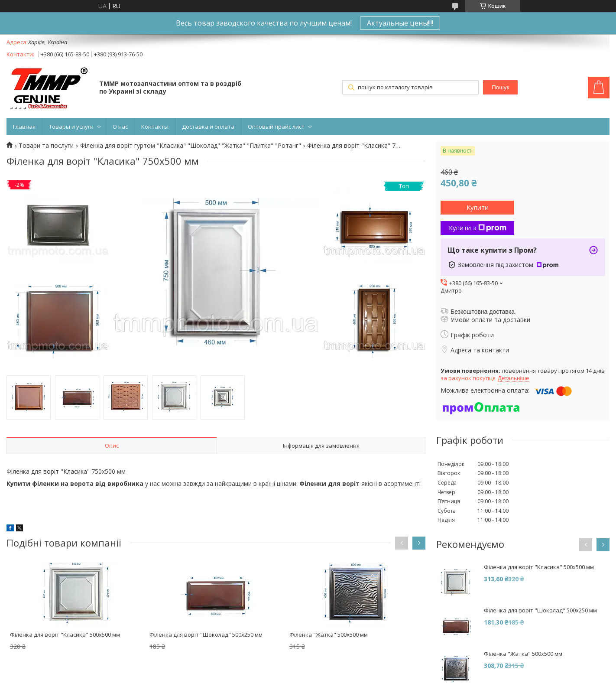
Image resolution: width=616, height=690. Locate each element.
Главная (24, 127)
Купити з (478, 228)
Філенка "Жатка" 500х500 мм (329, 635)
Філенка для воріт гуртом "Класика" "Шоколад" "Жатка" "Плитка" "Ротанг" (191, 146)
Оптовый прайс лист (276, 127)
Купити (478, 207)
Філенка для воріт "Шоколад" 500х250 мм (206, 635)
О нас (120, 127)
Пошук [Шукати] (500, 87)
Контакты (155, 127)
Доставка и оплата (208, 127)
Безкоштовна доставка (483, 312)
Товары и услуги (71, 127)
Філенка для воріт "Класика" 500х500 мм (65, 635)
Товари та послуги (46, 146)
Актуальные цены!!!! (400, 23)
